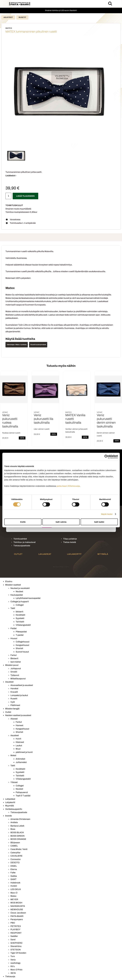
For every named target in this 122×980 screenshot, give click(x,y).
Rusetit (22, 17)
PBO (13, 923)
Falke (13, 873)
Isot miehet (16, 662)
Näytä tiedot (107, 514)
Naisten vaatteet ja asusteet (18, 715)
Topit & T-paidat (23, 796)
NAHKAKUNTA (18, 906)
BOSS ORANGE (18, 839)
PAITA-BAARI (17, 916)
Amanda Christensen (20, 819)
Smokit (14, 672)
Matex (13, 896)
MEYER (14, 899)
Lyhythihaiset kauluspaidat (28, 598)
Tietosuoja (10, 976)
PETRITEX (16, 926)
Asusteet (8, 17)
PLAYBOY (15, 929)
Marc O (14, 893)
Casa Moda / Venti (19, 849)
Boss (13, 829)
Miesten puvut (12, 665)
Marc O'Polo (16, 970)
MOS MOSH (16, 903)
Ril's (13, 966)
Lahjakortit (74, 554)
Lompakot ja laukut (19, 695)
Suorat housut (22, 652)
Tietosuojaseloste (22, 546)
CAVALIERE (16, 856)
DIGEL (14, 866)
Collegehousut (23, 642)
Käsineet (20, 742)
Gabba (14, 876)
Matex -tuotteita (21, 345)
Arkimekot (20, 759)
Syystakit (20, 618)
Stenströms (16, 946)
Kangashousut (22, 645)
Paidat (14, 628)
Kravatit (14, 692)
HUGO (14, 886)
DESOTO (15, 863)
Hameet (19, 725)
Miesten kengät (12, 709)
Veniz (13, 960)
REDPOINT (16, 933)
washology (15, 963)
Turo (13, 956)
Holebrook (15, 883)
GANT (13, 879)
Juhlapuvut (16, 668)
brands (8, 816)
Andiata (14, 822)
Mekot (13, 755)
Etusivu (9, 581)
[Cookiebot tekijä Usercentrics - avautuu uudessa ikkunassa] (106, 457)
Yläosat (14, 782)
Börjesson (15, 843)
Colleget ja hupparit (20, 602)
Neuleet (19, 591)
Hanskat (14, 688)
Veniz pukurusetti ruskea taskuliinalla (10, 421)
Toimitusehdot (20, 539)
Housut (14, 638)
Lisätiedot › (11, 176)
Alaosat (14, 719)
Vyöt (13, 702)
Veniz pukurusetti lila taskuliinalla (44, 419)
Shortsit (19, 648)
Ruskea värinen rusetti (11, 433)
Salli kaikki (99, 522)
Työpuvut (15, 675)
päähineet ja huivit (24, 752)
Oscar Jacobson (18, 913)
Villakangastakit (23, 625)
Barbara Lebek (17, 826)
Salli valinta (61, 522)
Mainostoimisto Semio (61, 567)
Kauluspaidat (17, 595)
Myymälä (103, 554)
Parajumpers (17, 919)
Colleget (20, 605)
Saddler (14, 936)
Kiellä (23, 522)
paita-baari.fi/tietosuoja (68, 486)
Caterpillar (15, 853)
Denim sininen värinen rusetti (106, 434)
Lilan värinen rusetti (42, 429)
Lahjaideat (45, 554)
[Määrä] (8, 196)
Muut (18, 749)
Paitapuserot (22, 792)
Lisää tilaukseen (25, 196)
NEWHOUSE (17, 909)
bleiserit (19, 612)
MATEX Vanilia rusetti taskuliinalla (75, 419)
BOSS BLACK (17, 832)
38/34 (13, 973)
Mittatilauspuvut (18, 679)
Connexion (16, 859)
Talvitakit (20, 622)
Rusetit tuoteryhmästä (38, 345)
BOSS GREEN (17, 836)
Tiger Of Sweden (18, 953)
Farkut (14, 655)
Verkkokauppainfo (14, 809)
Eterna (14, 869)
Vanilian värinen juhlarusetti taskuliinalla (76, 431)
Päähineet (15, 705)
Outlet (18, 554)
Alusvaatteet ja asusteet (22, 685)
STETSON (16, 950)
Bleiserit (14, 658)
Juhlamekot (21, 762)
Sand (13, 940)
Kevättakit (20, 615)
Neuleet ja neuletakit (20, 588)
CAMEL (14, 846)
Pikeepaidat (21, 632)
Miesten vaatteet (13, 585)
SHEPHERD (16, 943)
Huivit (18, 739)
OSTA (22, 438)
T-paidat (20, 635)
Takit (13, 608)
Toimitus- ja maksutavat (25, 542)
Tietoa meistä (70, 542)
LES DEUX (16, 889)
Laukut (19, 745)
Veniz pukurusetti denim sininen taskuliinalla (106, 421)
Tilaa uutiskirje (70, 539)
